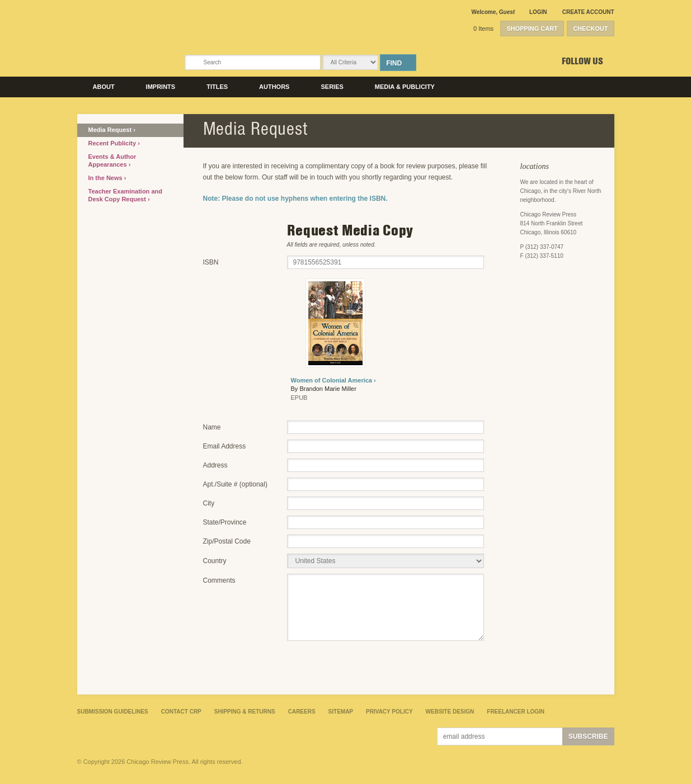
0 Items (483, 29)
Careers (302, 712)
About (104, 87)
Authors (274, 87)
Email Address (225, 446)
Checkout (590, 29)
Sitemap (341, 712)
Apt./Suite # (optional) (235, 484)
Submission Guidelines (113, 712)
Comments (219, 580)
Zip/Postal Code (227, 541)
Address (215, 465)
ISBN (211, 262)
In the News (106, 178)
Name (212, 427)
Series (332, 87)
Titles (217, 87)
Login (538, 12)
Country (215, 561)
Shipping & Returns (245, 712)
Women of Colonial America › (333, 380)
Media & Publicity (405, 87)
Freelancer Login (516, 712)
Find (394, 63)
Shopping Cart (532, 29)
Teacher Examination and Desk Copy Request (125, 195)
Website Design (450, 712)
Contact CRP (181, 712)
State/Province (225, 522)
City (209, 503)
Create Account (588, 12)
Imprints (161, 87)
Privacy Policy (389, 712)
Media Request (111, 130)
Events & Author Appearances (112, 160)
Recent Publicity (113, 143)
